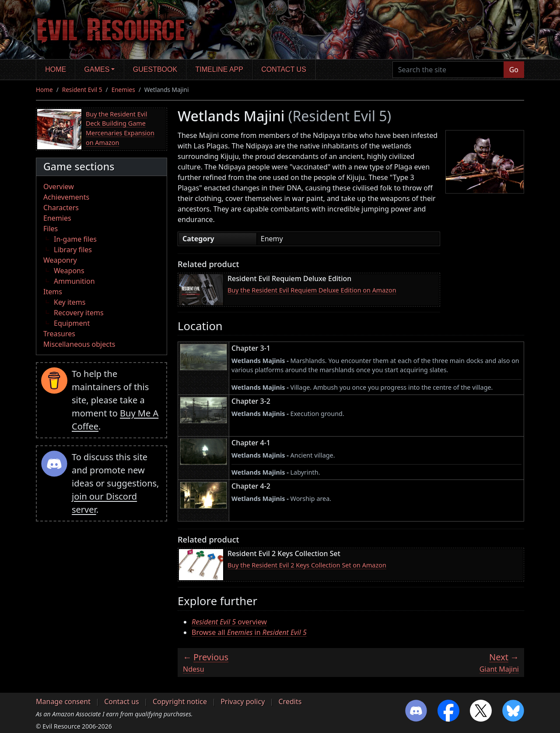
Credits (290, 701)
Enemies (123, 90)
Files (51, 229)
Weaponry (60, 260)
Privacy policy (243, 701)
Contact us (284, 69)
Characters (61, 208)
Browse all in (249, 632)
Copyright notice (180, 701)
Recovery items (79, 313)
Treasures (59, 334)
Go (514, 70)
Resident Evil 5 (82, 90)
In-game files (75, 239)
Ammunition (74, 281)
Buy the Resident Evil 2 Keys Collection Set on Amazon (307, 565)
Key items (70, 302)
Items (53, 292)
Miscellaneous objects (79, 344)
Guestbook (155, 69)
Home (56, 69)
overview (229, 622)
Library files (73, 250)
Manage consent (63, 701)
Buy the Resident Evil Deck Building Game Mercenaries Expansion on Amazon (120, 128)
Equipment (72, 323)
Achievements (66, 197)
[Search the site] (448, 70)
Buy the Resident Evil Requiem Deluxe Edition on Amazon (312, 290)
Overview (59, 187)
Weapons (69, 271)
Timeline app (219, 69)
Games (97, 69)
